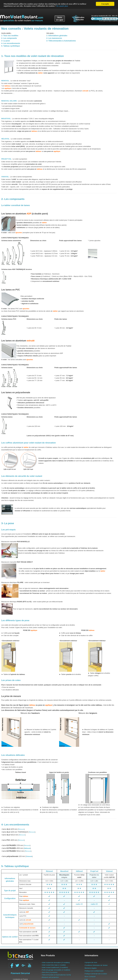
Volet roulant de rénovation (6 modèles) (56, 963)
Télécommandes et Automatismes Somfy (56, 975)
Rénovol (21, 829)
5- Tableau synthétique (15, 866)
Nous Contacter (90, 977)
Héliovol (79, 871)
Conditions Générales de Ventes (96, 965)
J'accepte (105, 4)
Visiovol (109, 871)
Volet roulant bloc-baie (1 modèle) (54, 965)
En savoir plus (63, 6)
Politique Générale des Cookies (96, 974)
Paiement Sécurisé (20, 973)
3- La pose (8, 523)
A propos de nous (91, 962)
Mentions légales (91, 968)
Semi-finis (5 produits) (50, 972)
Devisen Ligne (60, 19)
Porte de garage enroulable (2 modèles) (56, 970)
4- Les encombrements (15, 825)
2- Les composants (13, 199)
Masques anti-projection (50, 977)
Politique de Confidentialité (94, 971)
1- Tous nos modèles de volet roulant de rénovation (33, 56)
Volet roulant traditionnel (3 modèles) (55, 968)
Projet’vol (94, 871)
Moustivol (64, 871)
